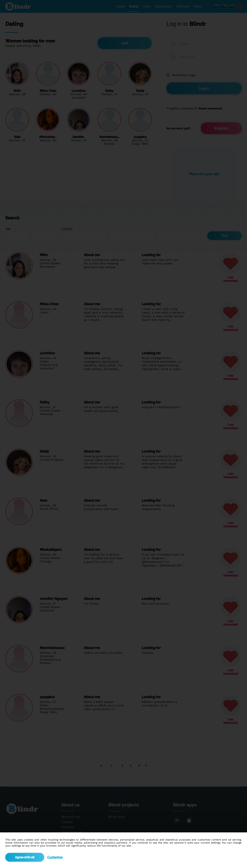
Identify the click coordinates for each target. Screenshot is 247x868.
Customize (55, 857)
